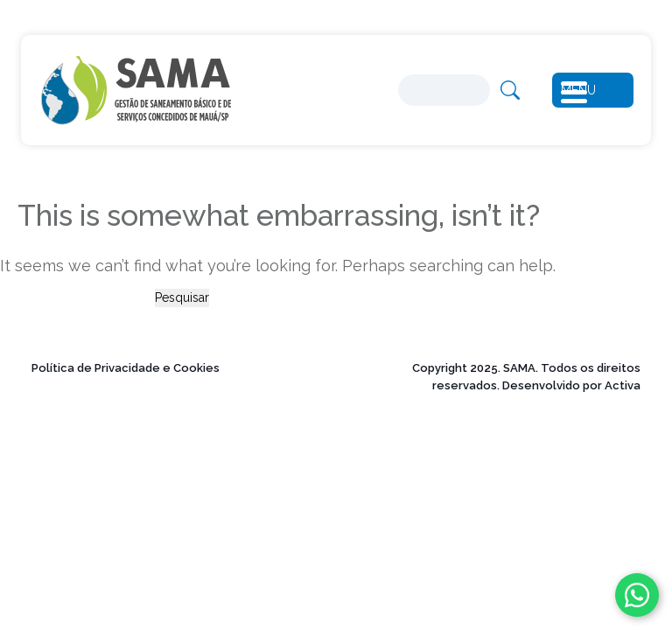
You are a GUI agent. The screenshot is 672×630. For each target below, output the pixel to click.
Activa (623, 385)
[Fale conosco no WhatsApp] (637, 595)
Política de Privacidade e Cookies (126, 368)
